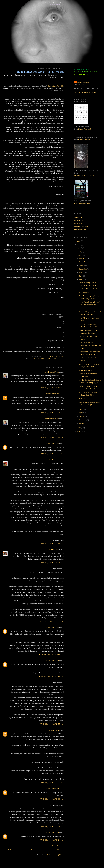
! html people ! (80, 217)
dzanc (49, 359)
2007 (79, 431)
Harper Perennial (84, 129)
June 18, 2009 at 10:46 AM (51, 655)
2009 (79, 255)
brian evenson (39, 359)
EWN (61, 75)
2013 (79, 241)
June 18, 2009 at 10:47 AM (51, 676)
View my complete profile (86, 92)
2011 (79, 248)
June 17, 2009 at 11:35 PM (51, 621)
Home (33, 850)
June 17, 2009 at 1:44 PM (52, 388)
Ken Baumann (54, 460)
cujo (80, 308)
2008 (79, 428)
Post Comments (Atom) (55, 855)
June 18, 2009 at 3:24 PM (52, 840)
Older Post (60, 850)
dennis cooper (79, 220)
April (81, 413)
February (83, 420)
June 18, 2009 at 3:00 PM (52, 783)
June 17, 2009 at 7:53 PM (52, 543)
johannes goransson (81, 226)
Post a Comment (58, 846)
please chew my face (86, 370)
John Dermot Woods (52, 372)
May (81, 409)
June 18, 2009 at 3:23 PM (52, 827)
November (83, 262)
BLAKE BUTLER (52, 394)
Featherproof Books (81, 176)
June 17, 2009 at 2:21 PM (52, 437)
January (82, 423)
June (81, 280)
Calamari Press (80, 203)
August (82, 272)
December (83, 258)
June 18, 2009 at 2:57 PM (52, 724)
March (82, 416)
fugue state (58, 359)
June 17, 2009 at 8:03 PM (52, 562)
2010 (79, 252)
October (82, 265)
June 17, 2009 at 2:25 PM (52, 454)
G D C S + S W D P (52, 3)
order (92, 176)
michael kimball (80, 230)
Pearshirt (82, 398)
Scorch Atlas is (84, 292)
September (83, 269)
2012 (79, 245)
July (81, 276)
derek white (78, 223)
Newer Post (7, 850)
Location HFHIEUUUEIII (88, 289)
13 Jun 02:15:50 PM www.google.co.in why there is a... (90, 345)
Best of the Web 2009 (56, 86)
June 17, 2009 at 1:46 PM (52, 412)
